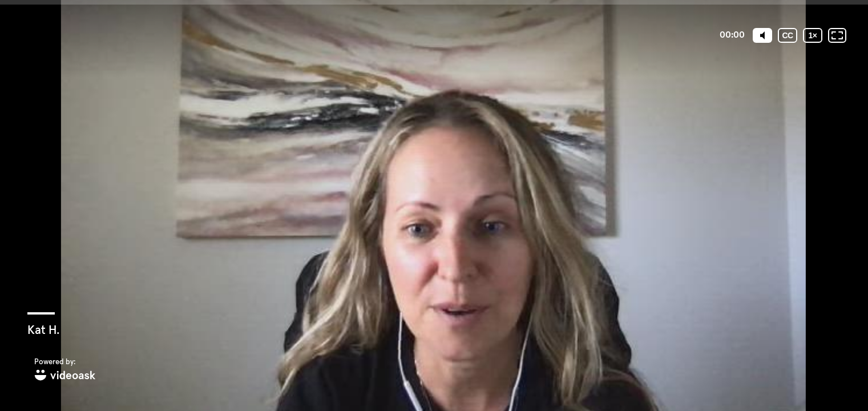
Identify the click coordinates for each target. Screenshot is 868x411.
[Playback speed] (813, 35)
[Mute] (762, 35)
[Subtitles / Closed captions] (788, 35)
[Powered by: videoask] (65, 370)
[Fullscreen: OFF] (837, 35)
